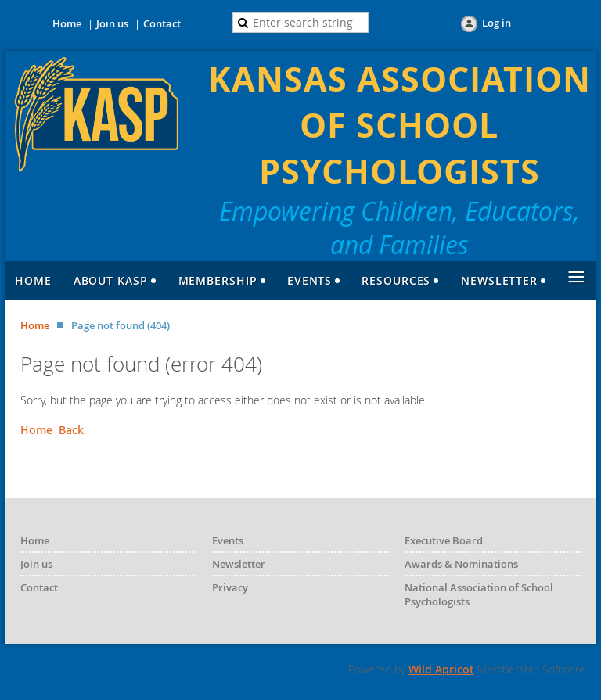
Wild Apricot (441, 669)
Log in (497, 23)
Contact (162, 23)
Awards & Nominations (461, 564)
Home (67, 23)
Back (71, 430)
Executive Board (444, 540)
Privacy (230, 587)
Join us (112, 23)
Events (228, 540)
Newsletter (239, 564)
